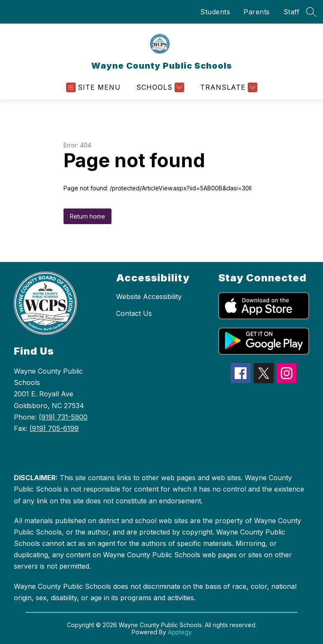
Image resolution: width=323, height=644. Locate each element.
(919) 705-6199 (54, 428)
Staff (292, 12)
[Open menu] (93, 87)
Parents (257, 12)
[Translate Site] (228, 87)
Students (215, 12)
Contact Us (134, 313)
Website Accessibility (149, 297)
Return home (87, 216)
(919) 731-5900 (63, 417)
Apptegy (180, 632)
